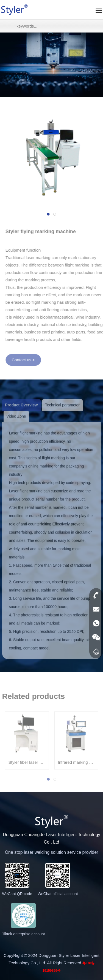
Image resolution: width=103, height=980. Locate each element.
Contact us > (25, 360)
